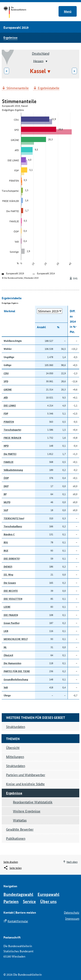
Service (29, 901)
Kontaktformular (18, 921)
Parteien (11, 901)
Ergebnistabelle (49, 88)
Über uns (48, 901)
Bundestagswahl (18, 894)
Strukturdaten (16, 766)
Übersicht (13, 747)
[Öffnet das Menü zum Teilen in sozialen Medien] (13, 868)
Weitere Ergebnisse (27, 811)
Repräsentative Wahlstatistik (33, 802)
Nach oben (72, 862)
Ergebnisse (10, 37)
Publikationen (16, 838)
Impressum (72, 918)
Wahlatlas (20, 820)
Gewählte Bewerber (20, 829)
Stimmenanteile (18, 88)
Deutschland (41, 53)
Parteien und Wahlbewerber (26, 775)
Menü (68, 11)
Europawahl (48, 894)
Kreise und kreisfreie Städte (25, 784)
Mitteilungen (15, 757)
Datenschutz (72, 912)
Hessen (38, 61)
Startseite (19, 13)
